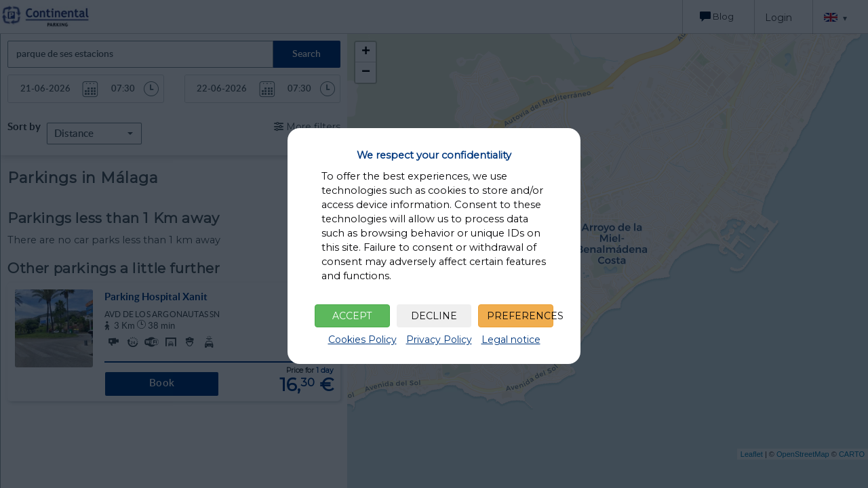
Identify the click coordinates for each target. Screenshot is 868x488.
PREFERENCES (520, 316)
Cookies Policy (362, 340)
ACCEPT (352, 316)
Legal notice (511, 340)
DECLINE (434, 316)
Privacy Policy (439, 340)
